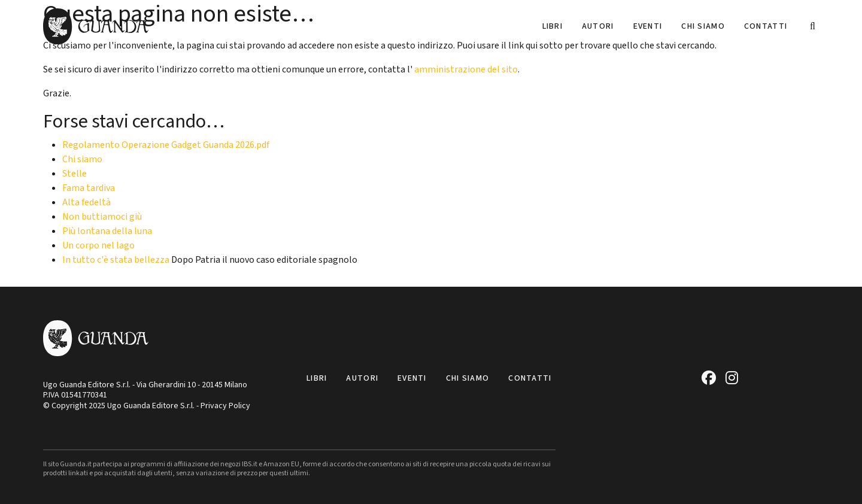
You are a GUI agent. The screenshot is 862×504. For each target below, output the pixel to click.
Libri (553, 26)
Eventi (648, 26)
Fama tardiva (89, 188)
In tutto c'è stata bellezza (116, 260)
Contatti (766, 26)
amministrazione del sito (466, 69)
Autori (598, 26)
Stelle (75, 174)
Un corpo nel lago (98, 245)
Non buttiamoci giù (102, 217)
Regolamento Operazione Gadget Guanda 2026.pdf (166, 145)
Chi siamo (703, 26)
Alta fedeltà (86, 202)
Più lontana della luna (107, 231)
